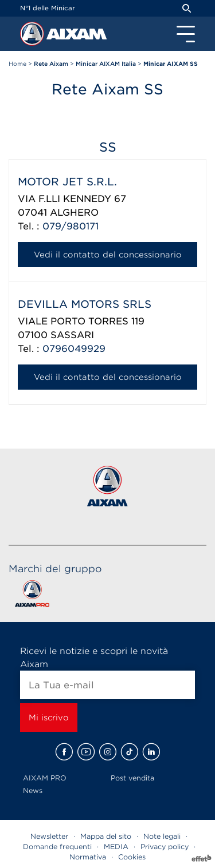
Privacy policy (165, 847)
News (33, 790)
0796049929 (74, 349)
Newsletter (49, 836)
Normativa (88, 857)
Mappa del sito (106, 836)
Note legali (162, 836)
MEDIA (116, 847)
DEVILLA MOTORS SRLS (85, 304)
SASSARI (72, 335)
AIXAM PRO (45, 778)
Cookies (132, 857)
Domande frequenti (57, 847)
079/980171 (71, 226)
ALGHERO (74, 213)
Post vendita (132, 778)
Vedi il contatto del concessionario (108, 255)
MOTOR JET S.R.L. (67, 182)
